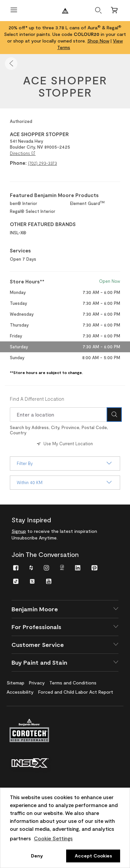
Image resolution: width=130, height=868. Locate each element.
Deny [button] (37, 856)
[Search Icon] (114, 415)
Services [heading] (20, 250)
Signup (19, 531)
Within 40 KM (65, 482)
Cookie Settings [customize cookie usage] (53, 838)
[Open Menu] (14, 11)
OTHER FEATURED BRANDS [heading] (43, 224)
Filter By (65, 463)
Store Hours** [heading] (27, 281)
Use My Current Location (64, 444)
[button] (11, 64)
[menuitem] (16, 567)
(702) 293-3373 (42, 163)
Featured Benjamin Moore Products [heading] (54, 195)
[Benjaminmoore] (65, 11)
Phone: (18, 163)
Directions (23, 153)
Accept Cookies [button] (93, 856)
